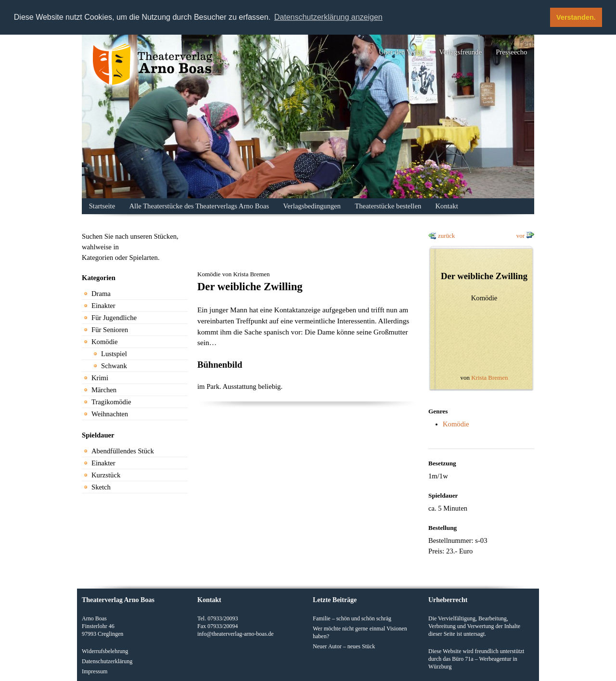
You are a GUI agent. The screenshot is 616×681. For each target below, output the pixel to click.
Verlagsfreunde (460, 52)
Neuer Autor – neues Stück (344, 646)
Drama (101, 294)
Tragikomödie (111, 402)
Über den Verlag (402, 52)
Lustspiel (114, 354)
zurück (446, 236)
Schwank (114, 366)
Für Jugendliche (114, 318)
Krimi (100, 378)
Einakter (103, 306)
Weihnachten (110, 414)
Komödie (105, 342)
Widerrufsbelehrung (105, 651)
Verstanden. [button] (576, 17)
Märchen (104, 390)
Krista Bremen (489, 378)
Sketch (101, 487)
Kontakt (447, 206)
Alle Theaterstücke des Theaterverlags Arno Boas (199, 206)
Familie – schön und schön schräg (352, 618)
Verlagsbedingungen (312, 206)
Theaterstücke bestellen (388, 206)
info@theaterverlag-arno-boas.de (236, 634)
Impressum (95, 671)
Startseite (102, 206)
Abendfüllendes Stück (123, 451)
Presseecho (511, 52)
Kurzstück (106, 475)
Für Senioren (110, 330)
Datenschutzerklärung (107, 661)
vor (520, 236)
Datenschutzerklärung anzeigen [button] (328, 17)
